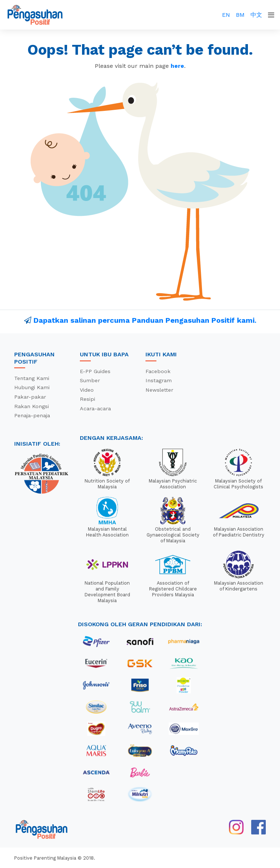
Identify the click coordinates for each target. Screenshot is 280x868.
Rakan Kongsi (32, 406)
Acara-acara (95, 408)
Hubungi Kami (32, 387)
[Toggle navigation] (271, 15)
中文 (256, 15)
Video (87, 390)
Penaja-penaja (32, 415)
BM (240, 15)
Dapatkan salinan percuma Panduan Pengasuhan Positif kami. (145, 320)
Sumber (90, 380)
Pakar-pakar (30, 397)
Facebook (158, 371)
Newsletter (159, 390)
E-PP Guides (95, 371)
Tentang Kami (32, 378)
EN (226, 15)
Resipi (87, 399)
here (177, 66)
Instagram (159, 380)
